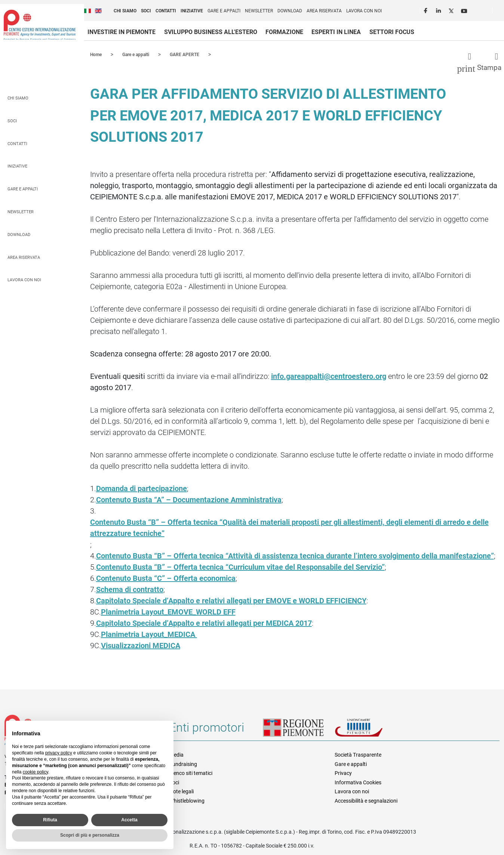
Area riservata (324, 11)
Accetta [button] (129, 820)
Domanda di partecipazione (142, 488)
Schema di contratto (130, 589)
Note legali (182, 791)
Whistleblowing (187, 800)
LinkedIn (439, 10)
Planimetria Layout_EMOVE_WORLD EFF (168, 612)
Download (290, 11)
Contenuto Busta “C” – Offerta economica (166, 578)
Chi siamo (125, 11)
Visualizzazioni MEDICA (141, 645)
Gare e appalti (224, 11)
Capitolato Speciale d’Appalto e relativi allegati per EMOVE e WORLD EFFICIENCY (231, 600)
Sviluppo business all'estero (211, 32)
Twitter (452, 10)
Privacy (343, 773)
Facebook (427, 10)
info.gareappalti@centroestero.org (329, 376)
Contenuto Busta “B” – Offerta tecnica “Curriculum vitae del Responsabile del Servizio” (240, 567)
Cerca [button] (501, 12)
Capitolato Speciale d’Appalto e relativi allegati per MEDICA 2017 (204, 623)
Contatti (166, 11)
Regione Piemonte (299, 730)
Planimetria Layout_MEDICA (149, 634)
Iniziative (192, 11)
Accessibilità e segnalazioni (366, 800)
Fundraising (183, 764)
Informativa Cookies (358, 782)
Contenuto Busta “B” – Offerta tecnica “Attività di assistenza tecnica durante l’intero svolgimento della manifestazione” (295, 555)
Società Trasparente (358, 754)
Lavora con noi (364, 11)
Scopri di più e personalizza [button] (90, 835)
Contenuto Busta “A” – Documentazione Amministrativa (189, 499)
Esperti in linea (336, 32)
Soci (146, 11)
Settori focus (392, 32)
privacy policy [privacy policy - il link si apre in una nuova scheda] (59, 753)
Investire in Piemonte (122, 32)
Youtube (465, 10)
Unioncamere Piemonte (369, 730)
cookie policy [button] (36, 772)
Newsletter (259, 11)
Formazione (284, 32)
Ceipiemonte (40, 25)
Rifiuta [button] (50, 820)
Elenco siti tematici (191, 773)
